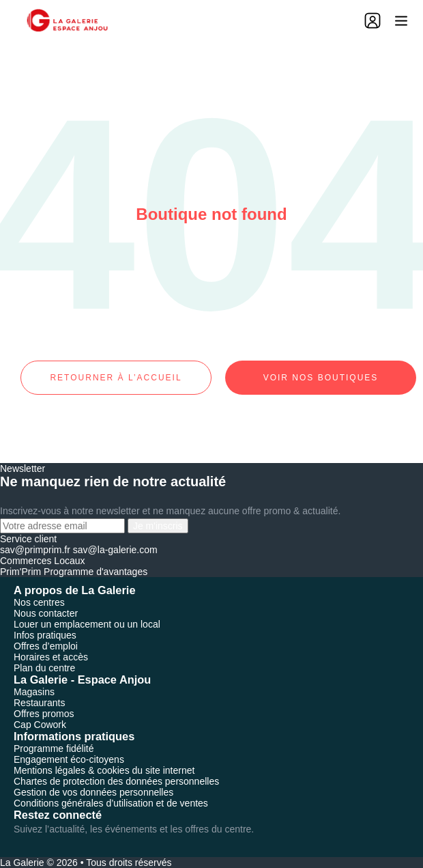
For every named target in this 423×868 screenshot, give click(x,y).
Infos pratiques (45, 635)
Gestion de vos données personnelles (93, 792)
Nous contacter (46, 613)
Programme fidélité (54, 748)
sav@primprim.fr (35, 550)
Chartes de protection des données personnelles (116, 781)
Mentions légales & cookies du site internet (104, 770)
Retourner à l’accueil (116, 378)
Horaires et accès (51, 657)
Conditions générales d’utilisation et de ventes (111, 803)
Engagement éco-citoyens (69, 759)
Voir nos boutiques (321, 378)
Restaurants (39, 703)
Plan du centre (44, 668)
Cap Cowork (40, 725)
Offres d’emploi (46, 646)
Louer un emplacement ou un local (87, 624)
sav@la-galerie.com (115, 550)
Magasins (34, 692)
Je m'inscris (158, 526)
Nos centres (39, 602)
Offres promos (44, 714)
